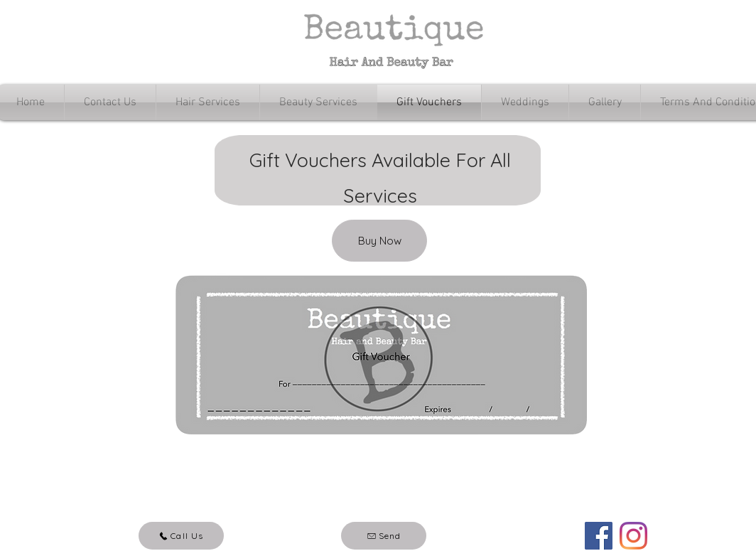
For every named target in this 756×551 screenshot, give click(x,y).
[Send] (384, 536)
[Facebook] (599, 536)
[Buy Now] (379, 241)
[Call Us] (181, 536)
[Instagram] (633, 536)
